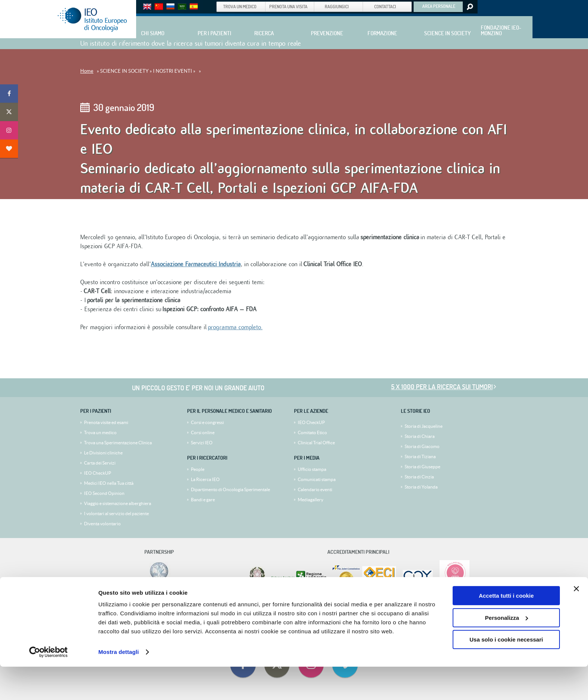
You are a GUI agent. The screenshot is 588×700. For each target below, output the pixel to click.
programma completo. (235, 327)
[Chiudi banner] (576, 622)
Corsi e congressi (207, 422)
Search (469, 7)
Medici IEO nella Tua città (109, 483)
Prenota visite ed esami (106, 422)
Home (87, 71)
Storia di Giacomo (422, 446)
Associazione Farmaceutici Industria (196, 264)
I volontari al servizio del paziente (116, 513)
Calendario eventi (315, 489)
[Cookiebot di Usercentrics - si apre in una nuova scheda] (49, 685)
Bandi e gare (203, 500)
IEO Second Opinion (104, 493)
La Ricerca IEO (205, 479)
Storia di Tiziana (420, 456)
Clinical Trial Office (316, 443)
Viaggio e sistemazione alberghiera (118, 503)
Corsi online (203, 432)
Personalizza (506, 651)
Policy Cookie (341, 602)
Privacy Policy (369, 602)
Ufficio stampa (312, 469)
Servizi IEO (202, 443)
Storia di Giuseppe (422, 467)
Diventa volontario (102, 524)
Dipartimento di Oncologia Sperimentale (230, 489)
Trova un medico (100, 432)
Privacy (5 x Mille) (310, 602)
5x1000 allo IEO (277, 602)
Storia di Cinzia (419, 477)
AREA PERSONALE (439, 6)
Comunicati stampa (317, 479)
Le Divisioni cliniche (103, 453)
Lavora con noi (220, 602)
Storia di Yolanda (421, 487)
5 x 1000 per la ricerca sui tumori (442, 387)
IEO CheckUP (97, 473)
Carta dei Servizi (100, 463)
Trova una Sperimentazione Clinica (118, 443)
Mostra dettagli (118, 685)
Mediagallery (310, 500)
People (198, 469)
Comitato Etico (312, 432)
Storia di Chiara (420, 436)
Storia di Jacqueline (424, 426)
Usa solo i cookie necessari (506, 673)
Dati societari (248, 602)
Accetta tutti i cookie (506, 629)
